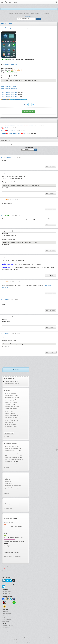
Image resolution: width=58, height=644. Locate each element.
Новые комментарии (11, 501)
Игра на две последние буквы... (13, 485)
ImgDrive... (8, 412)
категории (27, 16)
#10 (2, 157)
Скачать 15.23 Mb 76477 (29, 112)
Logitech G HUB (9, 421)
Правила (5, 629)
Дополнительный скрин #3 (9, 97)
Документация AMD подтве (12, 463)
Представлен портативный (12, 458)
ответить (53, 167)
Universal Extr (9, 401)
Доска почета (6, 621)
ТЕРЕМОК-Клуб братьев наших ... (14, 480)
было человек (18, 144)
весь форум (7, 494)
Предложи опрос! (17, 557)
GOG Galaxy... (9, 399)
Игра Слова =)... (9, 483)
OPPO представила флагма (12, 459)
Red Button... (8, 417)
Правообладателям (7, 631)
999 (41, 28)
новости (14, 444)
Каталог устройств (7, 613)
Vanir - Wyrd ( (9, 424)
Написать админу (6, 627)
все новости (7, 468)
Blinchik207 (8, 173)
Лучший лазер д (9, 426)
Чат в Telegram (6, 99)
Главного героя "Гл (10, 461)
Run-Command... (9, 406)
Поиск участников (7, 619)
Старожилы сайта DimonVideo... (13, 489)
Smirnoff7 (8, 257)
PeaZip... (7, 414)
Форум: (19, 99)
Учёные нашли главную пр (12, 447)
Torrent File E (8, 408)
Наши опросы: (9, 516)
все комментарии (8, 509)
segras (7, 299)
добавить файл (9, 434)
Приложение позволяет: (10, 64)
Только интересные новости (12, 383)
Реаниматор (5, 611)
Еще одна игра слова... (11, 487)
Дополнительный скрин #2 (9, 95)
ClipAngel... (8, 404)
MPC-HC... (8, 394)
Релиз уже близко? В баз (11, 448)
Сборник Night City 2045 (11, 452)
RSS (32, 16)
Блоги (4, 615)
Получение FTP (6, 594)
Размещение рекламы (8, 625)
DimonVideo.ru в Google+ (9, 87)
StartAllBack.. (9, 403)
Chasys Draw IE (9, 415)
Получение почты (7, 592)
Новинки (7, 391)
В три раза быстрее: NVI (11, 450)
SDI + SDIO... (9, 428)
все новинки (7, 436)
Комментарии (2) (8, 557)
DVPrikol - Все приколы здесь (12, 381)
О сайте (4, 617)
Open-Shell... (8, 410)
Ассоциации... (9, 482)
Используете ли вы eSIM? (28, 9)
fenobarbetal (8, 157)
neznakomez (8, 231)
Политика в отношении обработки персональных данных (29, 643)
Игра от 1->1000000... (11, 478)
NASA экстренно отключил (12, 456)
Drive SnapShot (9, 395)
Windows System (9, 397)
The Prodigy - (9, 419)
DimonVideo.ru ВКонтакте (9, 89)
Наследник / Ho (9, 423)
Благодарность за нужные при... (13, 504)
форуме (13, 475)
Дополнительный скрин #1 (9, 93)
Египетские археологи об (12, 454)
